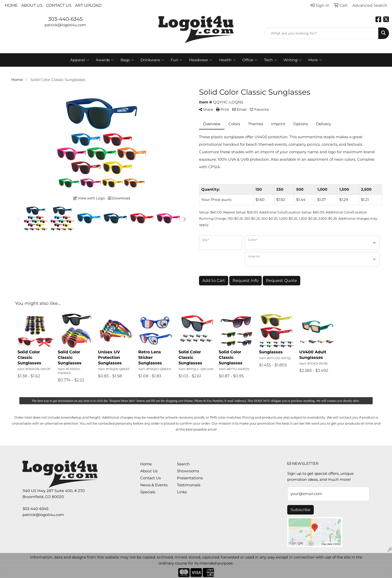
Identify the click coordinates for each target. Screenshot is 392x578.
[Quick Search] (321, 33)
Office (250, 60)
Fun (177, 60)
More (315, 60)
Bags (127, 60)
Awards (105, 60)
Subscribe (300, 510)
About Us (32, 5)
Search (183, 464)
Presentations (190, 478)
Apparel (80, 60)
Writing (293, 60)
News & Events (154, 485)
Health (227, 60)
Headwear (201, 60)
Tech (270, 60)
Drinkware (152, 60)
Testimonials (189, 485)
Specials (148, 492)
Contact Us (59, 5)
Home (11, 5)
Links (182, 492)
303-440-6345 (65, 19)
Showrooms (188, 471)
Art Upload (88, 5)
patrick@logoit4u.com (65, 25)
